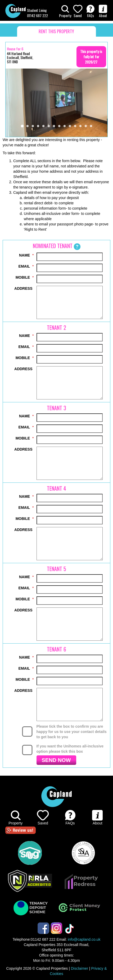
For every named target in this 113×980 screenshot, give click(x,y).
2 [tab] (28, 126)
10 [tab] (70, 126)
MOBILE (23, 277)
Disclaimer (80, 968)
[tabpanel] (56, 103)
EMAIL (24, 266)
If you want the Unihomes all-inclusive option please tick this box (70, 749)
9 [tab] (65, 126)
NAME (24, 255)
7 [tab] (54, 126)
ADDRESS (23, 288)
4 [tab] (38, 126)
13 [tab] (86, 126)
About (103, 11)
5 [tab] (43, 126)
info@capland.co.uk (84, 939)
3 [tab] (33, 126)
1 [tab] (22, 126)
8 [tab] (59, 126)
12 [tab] (80, 126)
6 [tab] (49, 126)
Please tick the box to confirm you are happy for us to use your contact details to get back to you (72, 732)
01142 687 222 (37, 15)
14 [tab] (91, 126)
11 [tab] (75, 126)
